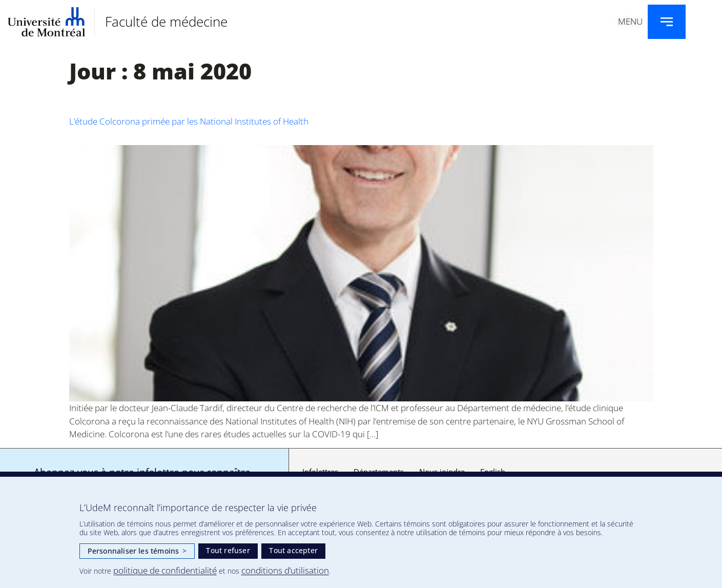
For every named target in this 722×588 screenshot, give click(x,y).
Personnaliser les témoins (137, 551)
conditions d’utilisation (285, 570)
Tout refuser (228, 550)
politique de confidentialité (165, 570)
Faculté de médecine (166, 22)
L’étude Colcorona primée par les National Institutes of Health (189, 121)
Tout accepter (293, 550)
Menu (630, 21)
